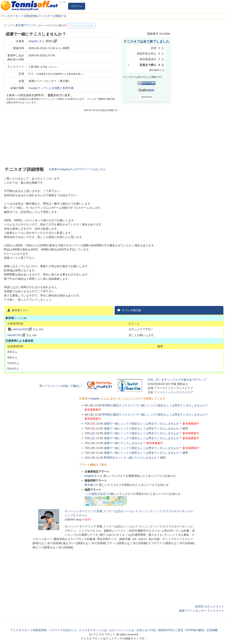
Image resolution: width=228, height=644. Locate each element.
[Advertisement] (199, 72)
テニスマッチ (114, 639)
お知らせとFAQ (146, 630)
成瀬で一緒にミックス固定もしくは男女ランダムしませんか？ (143, 424)
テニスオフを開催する (52, 16)
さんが (94, 476)
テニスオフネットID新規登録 (20, 16)
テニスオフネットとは (93, 630)
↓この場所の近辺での (98, 494)
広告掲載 (212, 630)
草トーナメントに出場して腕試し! (61, 386)
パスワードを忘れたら (63, 630)
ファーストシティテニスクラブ (173, 392)
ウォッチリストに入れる (81, 26)
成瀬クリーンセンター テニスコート (201, 611)
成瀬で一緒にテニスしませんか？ (125, 443)
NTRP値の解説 (195, 630)
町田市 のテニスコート (210, 607)
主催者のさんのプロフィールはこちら (77, 169)
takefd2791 (14, 335)
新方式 (142, 77)
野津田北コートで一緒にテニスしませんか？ (132, 458)
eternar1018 (20, 329)
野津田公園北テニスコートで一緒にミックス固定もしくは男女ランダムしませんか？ (155, 405)
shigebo (33, 41)
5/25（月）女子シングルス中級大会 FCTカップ (177, 380)
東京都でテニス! (26, 25)
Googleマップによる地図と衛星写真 (51, 88)
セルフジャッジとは (122, 630)
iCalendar (147, 97)
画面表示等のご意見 (171, 630)
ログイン (77, 6)
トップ (62, 2)
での (92, 485)
